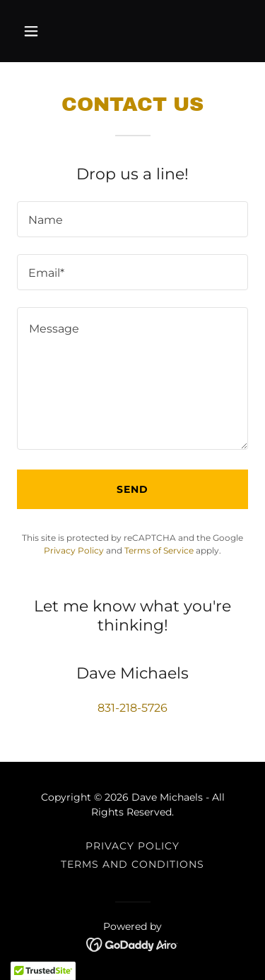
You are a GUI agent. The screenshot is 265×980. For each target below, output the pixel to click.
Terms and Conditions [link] (132, 864)
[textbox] (132, 219)
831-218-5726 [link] (132, 708)
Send (132, 489)
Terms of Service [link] (159, 550)
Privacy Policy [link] (74, 550)
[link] (132, 944)
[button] (34, 31)
